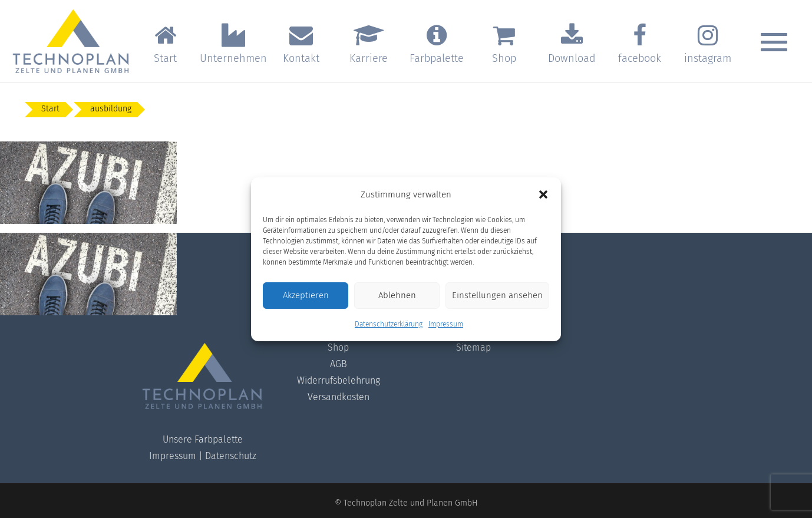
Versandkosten (339, 397)
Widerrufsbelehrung (339, 380)
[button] (543, 194)
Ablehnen (397, 295)
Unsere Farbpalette (203, 439)
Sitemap (473, 347)
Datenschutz (231, 456)
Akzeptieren (306, 295)
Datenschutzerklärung (389, 324)
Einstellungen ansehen (497, 295)
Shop (338, 347)
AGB (339, 364)
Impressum (446, 324)
